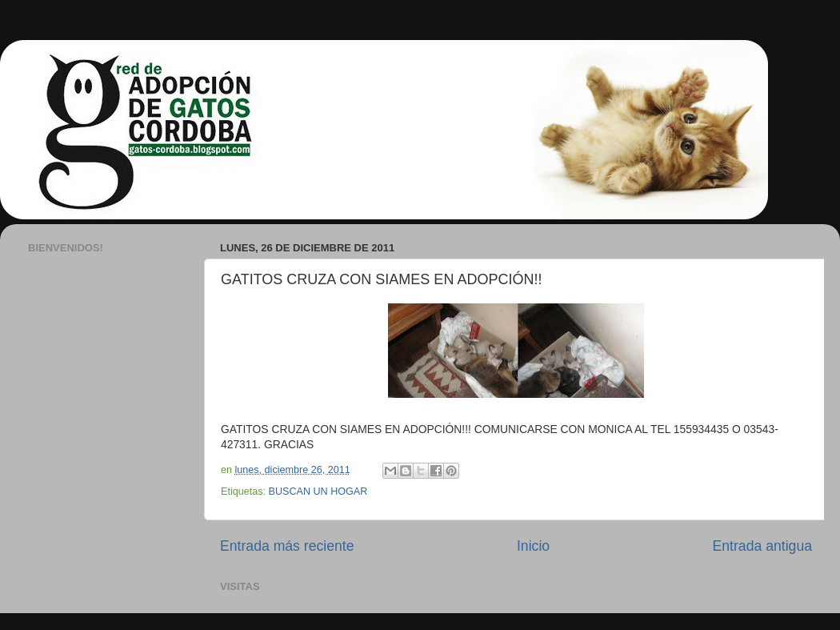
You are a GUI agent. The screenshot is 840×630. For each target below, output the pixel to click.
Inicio (533, 546)
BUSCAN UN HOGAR (318, 492)
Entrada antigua (762, 546)
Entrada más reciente (287, 546)
